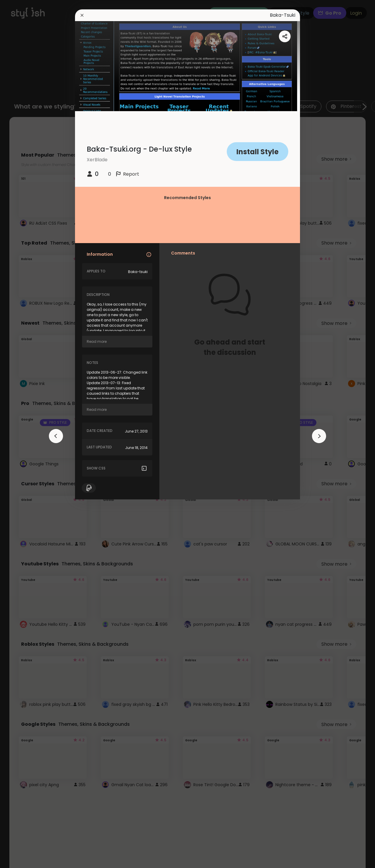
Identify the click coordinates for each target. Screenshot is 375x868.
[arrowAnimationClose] (56, 436)
